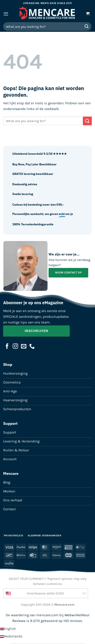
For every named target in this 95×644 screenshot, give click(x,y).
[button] (6, 14)
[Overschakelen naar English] (8, 629)
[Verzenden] (87, 26)
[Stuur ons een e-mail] (24, 347)
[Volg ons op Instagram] (15, 347)
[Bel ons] (32, 347)
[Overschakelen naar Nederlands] (11, 636)
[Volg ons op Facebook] (7, 347)
